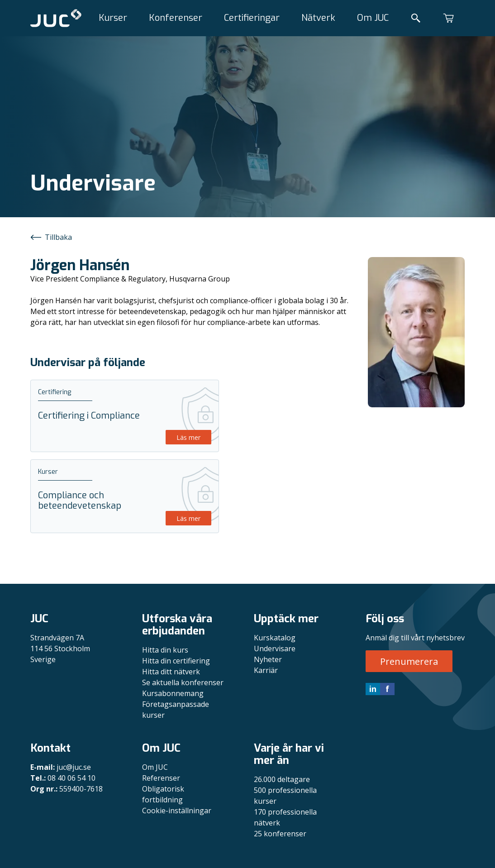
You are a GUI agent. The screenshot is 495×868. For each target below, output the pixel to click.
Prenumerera (409, 661)
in (373, 689)
